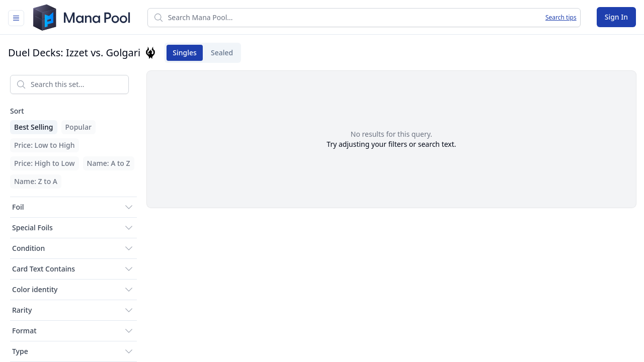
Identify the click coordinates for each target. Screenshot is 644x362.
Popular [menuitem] (78, 127)
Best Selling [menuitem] (34, 127)
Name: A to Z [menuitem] (109, 163)
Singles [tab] (182, 53)
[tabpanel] (322, 214)
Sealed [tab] (219, 53)
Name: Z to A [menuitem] (36, 181)
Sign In (616, 17)
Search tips (561, 18)
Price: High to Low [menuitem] (45, 163)
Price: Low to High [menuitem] (45, 145)
